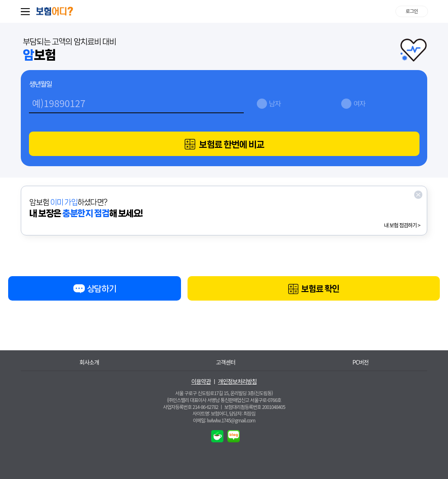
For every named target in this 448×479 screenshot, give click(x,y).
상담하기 (95, 290)
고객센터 (226, 362)
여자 (359, 103)
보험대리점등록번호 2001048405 (255, 407)
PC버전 (360, 362)
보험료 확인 (313, 289)
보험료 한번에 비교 (224, 144)
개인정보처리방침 (237, 381)
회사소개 (89, 362)
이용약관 (201, 381)
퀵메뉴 (27, 11)
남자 (275, 103)
